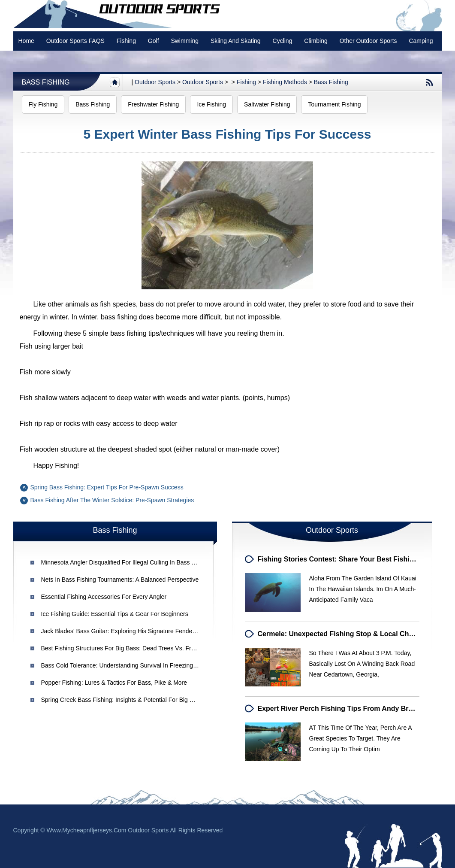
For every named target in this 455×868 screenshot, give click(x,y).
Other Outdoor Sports (368, 41)
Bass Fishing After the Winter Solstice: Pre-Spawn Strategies (112, 500)
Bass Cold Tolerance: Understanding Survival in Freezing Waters (127, 665)
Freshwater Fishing (153, 104)
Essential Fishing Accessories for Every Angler (104, 597)
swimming (185, 41)
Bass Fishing (46, 82)
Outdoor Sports (203, 82)
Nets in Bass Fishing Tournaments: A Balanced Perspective (120, 580)
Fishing (126, 41)
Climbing (316, 41)
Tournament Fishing (334, 104)
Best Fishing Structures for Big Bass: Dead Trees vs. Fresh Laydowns (136, 648)
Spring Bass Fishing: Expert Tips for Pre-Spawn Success (107, 487)
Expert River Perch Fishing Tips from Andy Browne (342, 709)
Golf (154, 41)
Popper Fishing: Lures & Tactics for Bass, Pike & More (114, 683)
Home (26, 41)
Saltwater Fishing (267, 104)
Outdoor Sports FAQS (75, 41)
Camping (421, 41)
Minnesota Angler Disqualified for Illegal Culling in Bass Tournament (132, 562)
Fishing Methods (285, 82)
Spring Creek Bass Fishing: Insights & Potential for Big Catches (127, 700)
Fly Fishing (43, 104)
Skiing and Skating (236, 41)
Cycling (283, 41)
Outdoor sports (155, 82)
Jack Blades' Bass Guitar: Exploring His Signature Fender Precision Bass (139, 631)
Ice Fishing (211, 104)
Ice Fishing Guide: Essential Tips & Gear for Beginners (115, 614)
